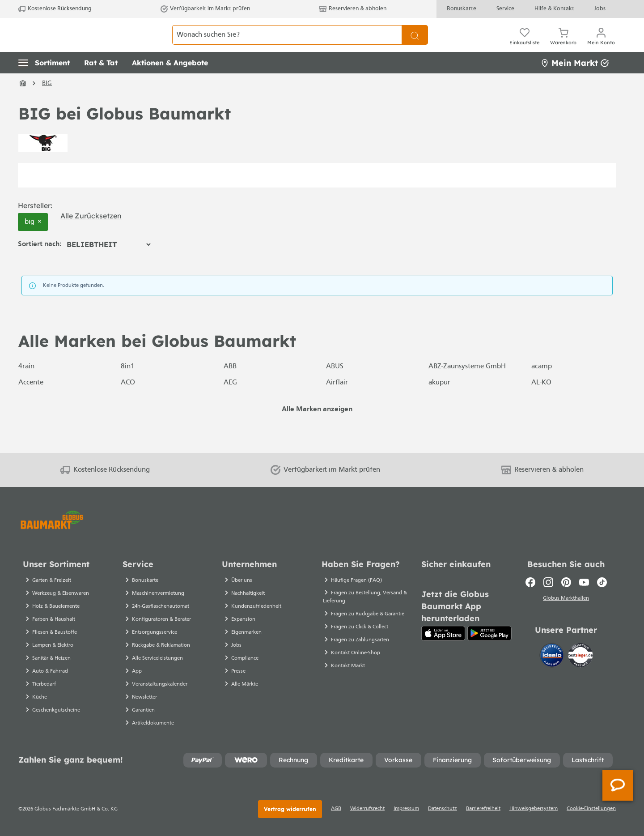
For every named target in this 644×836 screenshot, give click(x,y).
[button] (44, 83)
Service (505, 9)
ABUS (335, 387)
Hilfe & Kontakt (554, 9)
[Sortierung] (108, 264)
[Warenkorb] (563, 45)
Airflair (337, 403)
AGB (336, 809)
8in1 (128, 387)
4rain (26, 387)
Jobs (600, 9)
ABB (230, 387)
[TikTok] (602, 582)
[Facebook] (530, 582)
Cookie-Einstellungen (591, 809)
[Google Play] (489, 633)
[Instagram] (548, 582)
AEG (230, 403)
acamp (542, 387)
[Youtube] (584, 582)
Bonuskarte (462, 9)
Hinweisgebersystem (534, 809)
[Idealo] (553, 657)
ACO (128, 403)
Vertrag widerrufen (290, 809)
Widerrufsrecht (367, 809)
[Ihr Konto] (601, 45)
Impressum (406, 809)
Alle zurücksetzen (91, 235)
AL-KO (541, 403)
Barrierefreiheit (483, 809)
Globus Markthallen (566, 600)
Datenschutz (443, 809)
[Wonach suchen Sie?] (287, 45)
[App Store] (443, 633)
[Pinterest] (566, 582)
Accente (31, 403)
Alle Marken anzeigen (317, 430)
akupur (439, 403)
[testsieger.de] (580, 657)
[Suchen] (415, 45)
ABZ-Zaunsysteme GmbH (467, 387)
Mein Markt (575, 83)
